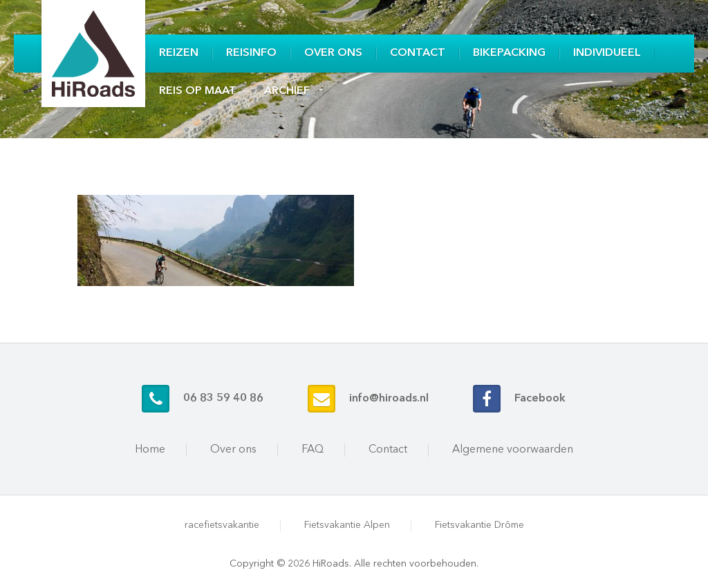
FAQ (313, 450)
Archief (287, 91)
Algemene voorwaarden (513, 450)
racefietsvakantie (222, 525)
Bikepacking (509, 53)
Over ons (333, 53)
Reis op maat (198, 91)
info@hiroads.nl (389, 399)
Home (150, 450)
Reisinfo (251, 53)
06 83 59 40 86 (223, 399)
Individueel (607, 53)
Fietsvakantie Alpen (347, 525)
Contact (418, 53)
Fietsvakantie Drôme (479, 525)
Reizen (179, 53)
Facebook (540, 399)
